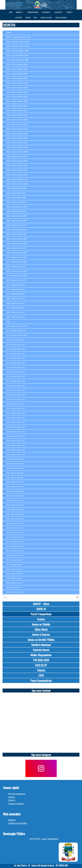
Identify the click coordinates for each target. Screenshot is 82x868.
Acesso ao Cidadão (41, 624)
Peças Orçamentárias (41, 681)
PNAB (35, 18)
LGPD (41, 675)
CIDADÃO (70, 12)
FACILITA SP (41, 665)
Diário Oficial (41, 629)
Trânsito (41, 670)
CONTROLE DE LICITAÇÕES (18, 823)
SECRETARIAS (46, 12)
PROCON (28, 18)
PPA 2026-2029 (41, 660)
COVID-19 (41, 609)
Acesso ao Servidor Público (41, 640)
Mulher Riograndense (41, 655)
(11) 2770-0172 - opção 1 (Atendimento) (44, 839)
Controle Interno (41, 650)
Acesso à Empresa (41, 634)
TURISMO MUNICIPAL (33, 12)
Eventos (41, 619)
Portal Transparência (41, 614)
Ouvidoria (12, 797)
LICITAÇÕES (19, 18)
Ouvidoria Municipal (41, 645)
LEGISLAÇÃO (59, 12)
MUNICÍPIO (20, 12)
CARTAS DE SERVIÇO (61, 18)
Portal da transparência (17, 794)
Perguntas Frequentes (16, 804)
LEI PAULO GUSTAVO (46, 18)
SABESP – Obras (41, 604)
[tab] (41, 33)
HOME (11, 12)
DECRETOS (12, 820)
